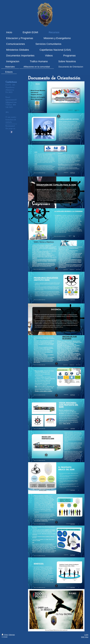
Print (5, 635)
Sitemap (12, 635)
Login (86, 635)
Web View (85, 637)
